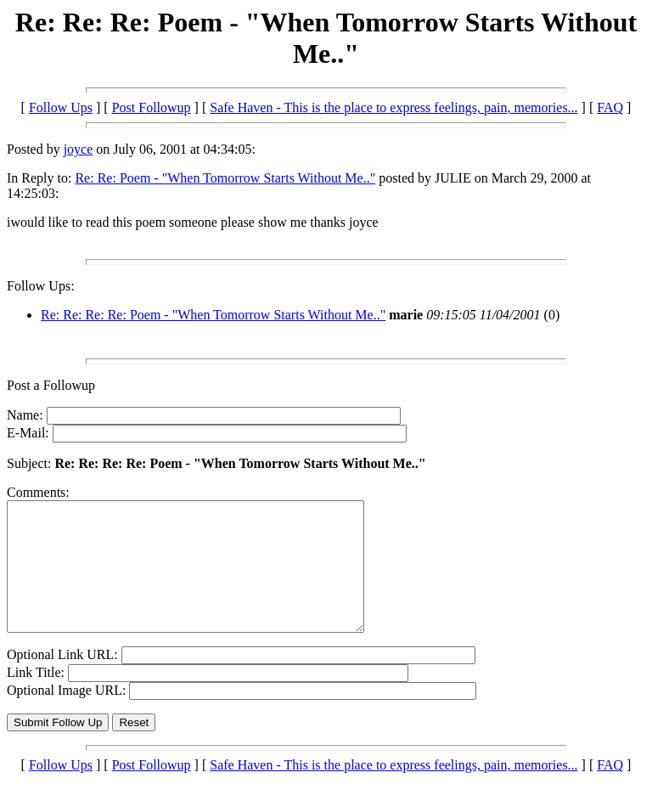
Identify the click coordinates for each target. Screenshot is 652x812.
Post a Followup (51, 385)
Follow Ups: (41, 286)
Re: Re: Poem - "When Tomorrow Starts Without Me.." (225, 178)
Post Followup (152, 107)
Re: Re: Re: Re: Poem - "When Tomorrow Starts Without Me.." (213, 315)
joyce (79, 149)
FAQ (610, 107)
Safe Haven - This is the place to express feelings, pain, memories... (393, 107)
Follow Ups (61, 107)
